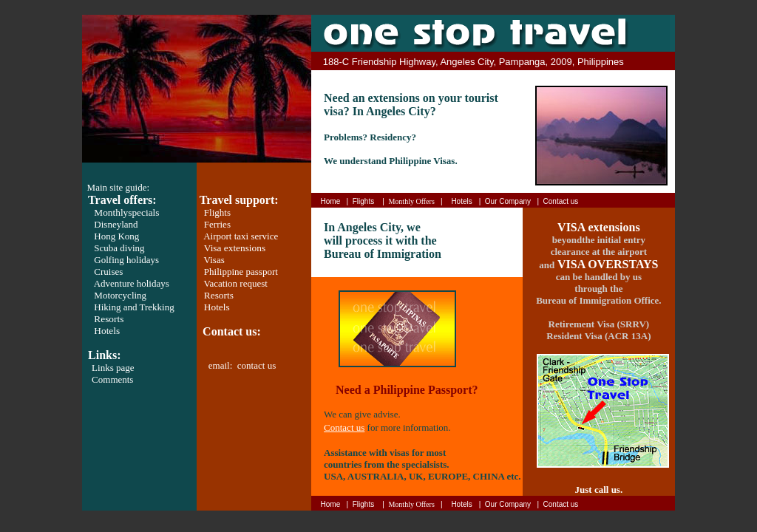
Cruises (108, 272)
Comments (112, 379)
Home (331, 201)
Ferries (217, 224)
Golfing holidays (126, 260)
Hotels (107, 331)
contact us (257, 365)
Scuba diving (119, 248)
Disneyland (116, 224)
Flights (217, 212)
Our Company (508, 201)
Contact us (561, 201)
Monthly (126, 212)
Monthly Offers (411, 201)
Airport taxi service (241, 236)
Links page (113, 368)
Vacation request (236, 283)
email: (223, 365)
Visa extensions (235, 248)
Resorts (109, 319)
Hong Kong (116, 236)
